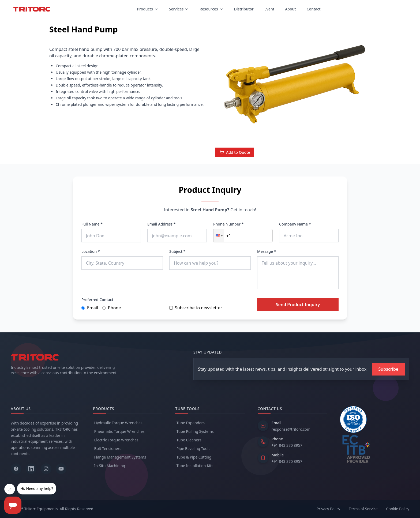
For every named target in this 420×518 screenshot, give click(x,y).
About (290, 9)
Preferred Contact (97, 300)
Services (179, 9)
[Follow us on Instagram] (46, 469)
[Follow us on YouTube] (61, 469)
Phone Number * (228, 224)
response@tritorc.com (291, 429)
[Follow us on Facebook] (16, 469)
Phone (112, 308)
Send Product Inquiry (298, 305)
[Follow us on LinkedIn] (31, 469)
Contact (314, 9)
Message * (267, 251)
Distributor (244, 9)
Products (147, 9)
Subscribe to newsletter (196, 308)
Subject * (177, 251)
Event (269, 9)
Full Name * (92, 224)
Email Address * (161, 224)
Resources (211, 9)
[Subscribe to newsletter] (388, 369)
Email (90, 308)
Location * (91, 251)
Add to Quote (235, 152)
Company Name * (295, 224)
